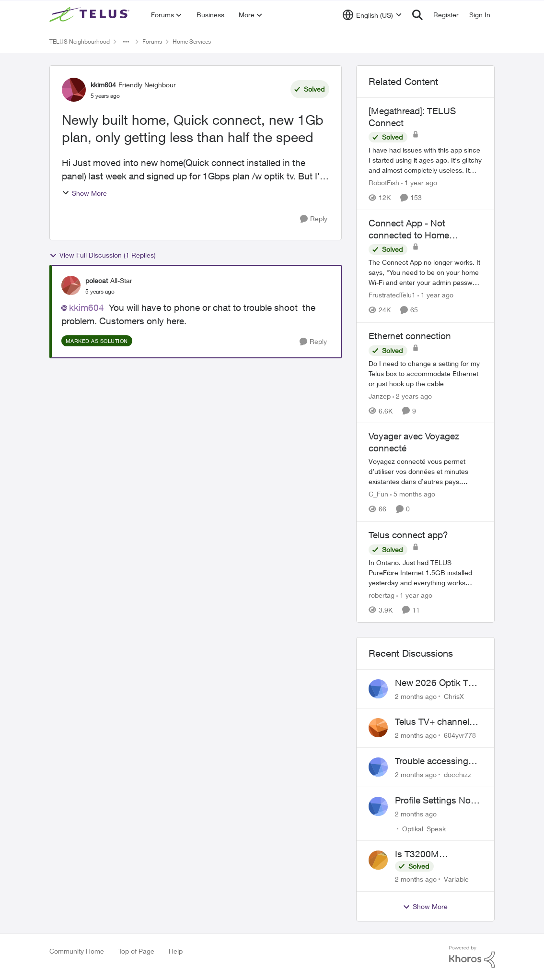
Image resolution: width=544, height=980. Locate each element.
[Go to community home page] (91, 15)
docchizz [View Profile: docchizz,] (457, 774)
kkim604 (87, 307)
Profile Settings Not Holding (434, 801)
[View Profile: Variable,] (378, 860)
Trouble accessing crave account (432, 761)
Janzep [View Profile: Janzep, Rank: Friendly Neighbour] (380, 396)
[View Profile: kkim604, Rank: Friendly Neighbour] (74, 90)
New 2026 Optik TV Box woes (434, 683)
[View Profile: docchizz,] (378, 767)
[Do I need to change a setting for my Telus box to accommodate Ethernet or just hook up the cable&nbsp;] (426, 373)
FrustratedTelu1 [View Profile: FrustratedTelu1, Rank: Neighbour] (392, 295)
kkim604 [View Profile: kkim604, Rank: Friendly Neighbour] (103, 85)
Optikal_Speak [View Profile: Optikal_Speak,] (424, 828)
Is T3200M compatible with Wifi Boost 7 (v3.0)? (436, 854)
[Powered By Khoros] (472, 957)
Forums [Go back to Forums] (152, 41)
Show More (84, 193)
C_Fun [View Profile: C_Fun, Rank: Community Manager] (378, 494)
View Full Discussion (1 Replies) (103, 255)
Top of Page (136, 951)
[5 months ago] (413, 494)
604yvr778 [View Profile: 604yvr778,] (460, 735)
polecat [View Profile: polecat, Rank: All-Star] (97, 280)
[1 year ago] (419, 183)
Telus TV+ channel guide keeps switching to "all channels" (432, 722)
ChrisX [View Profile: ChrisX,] (454, 696)
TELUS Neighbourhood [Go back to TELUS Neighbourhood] (80, 41)
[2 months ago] (416, 696)
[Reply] (314, 219)
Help (176, 951)
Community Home (77, 951)
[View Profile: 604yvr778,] (378, 728)
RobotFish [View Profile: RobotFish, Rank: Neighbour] (384, 183)
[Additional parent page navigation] (126, 42)
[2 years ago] (412, 396)
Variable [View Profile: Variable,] (456, 879)
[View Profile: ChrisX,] (378, 689)
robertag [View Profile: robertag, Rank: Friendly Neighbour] (382, 595)
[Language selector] (372, 15)
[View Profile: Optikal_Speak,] (378, 806)
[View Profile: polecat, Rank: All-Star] (71, 285)
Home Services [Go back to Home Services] (192, 41)
